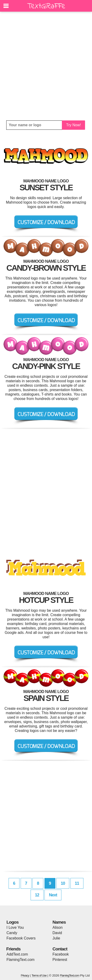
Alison (58, 927)
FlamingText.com (21, 960)
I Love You (15, 927)
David (57, 933)
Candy (12, 933)
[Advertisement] (46, 66)
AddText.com (17, 954)
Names (59, 922)
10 (63, 883)
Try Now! (74, 125)
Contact (60, 949)
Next (53, 895)
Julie (56, 938)
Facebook (61, 954)
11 (77, 883)
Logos (13, 922)
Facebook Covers (21, 938)
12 (37, 895)
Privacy (25, 975)
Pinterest (60, 960)
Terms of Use (39, 975)
